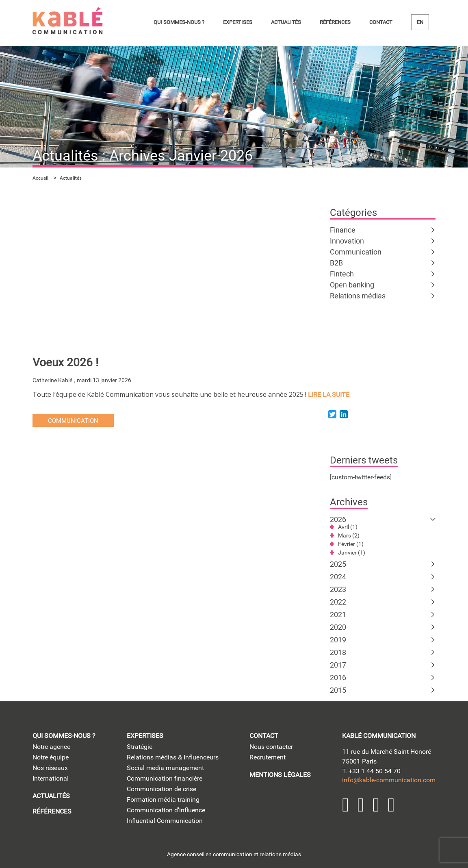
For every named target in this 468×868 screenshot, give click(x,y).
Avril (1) (348, 527)
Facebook (392, 805)
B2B (336, 263)
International (51, 778)
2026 (338, 519)
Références (335, 22)
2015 (338, 690)
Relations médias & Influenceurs (173, 757)
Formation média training (163, 799)
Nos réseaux (50, 768)
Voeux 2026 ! (65, 362)
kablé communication (379, 736)
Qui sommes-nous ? (179, 22)
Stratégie (140, 747)
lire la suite (329, 395)
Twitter (361, 805)
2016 (338, 678)
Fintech (342, 274)
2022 (338, 602)
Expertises (238, 22)
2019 (338, 640)
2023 (338, 589)
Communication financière (165, 778)
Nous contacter (271, 747)
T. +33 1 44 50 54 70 (371, 771)
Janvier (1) (352, 553)
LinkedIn (346, 805)
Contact (381, 22)
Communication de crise (161, 789)
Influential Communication (165, 821)
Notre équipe (51, 757)
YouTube (376, 805)
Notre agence (51, 747)
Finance (343, 230)
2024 (338, 577)
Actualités (286, 22)
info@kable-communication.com (389, 780)
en (420, 22)
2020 (338, 627)
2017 (338, 665)
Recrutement (268, 757)
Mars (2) (349, 535)
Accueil (40, 178)
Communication (356, 252)
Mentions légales (280, 775)
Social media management (165, 768)
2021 (338, 615)
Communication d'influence (166, 810)
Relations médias (358, 296)
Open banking (352, 285)
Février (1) (351, 544)
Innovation (347, 241)
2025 (338, 564)
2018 (338, 652)
